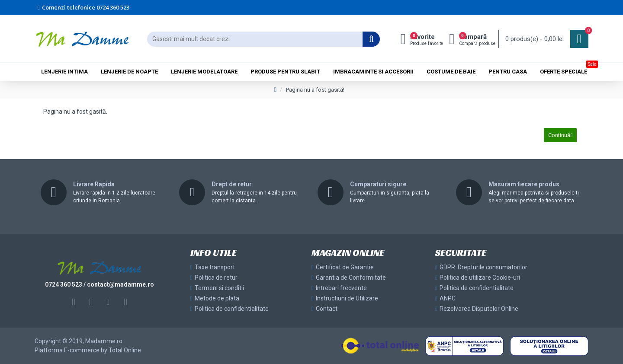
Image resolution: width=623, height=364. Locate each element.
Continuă (558, 136)
